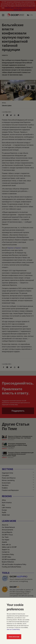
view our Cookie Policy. (13, 629)
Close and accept (14, 637)
